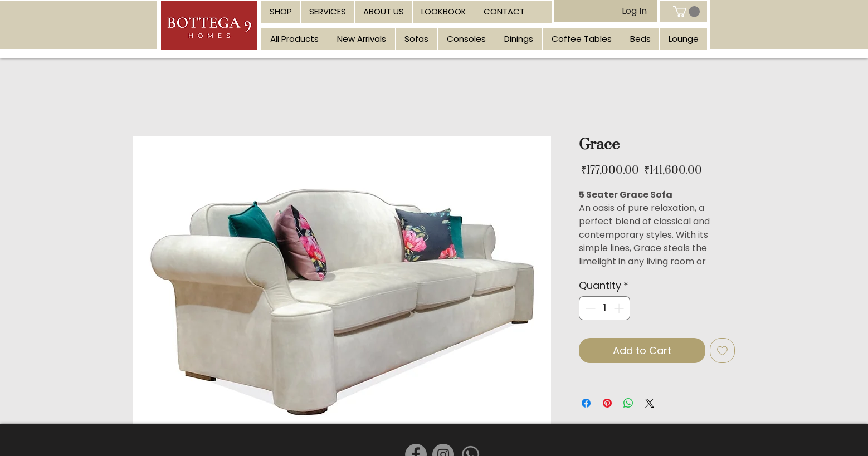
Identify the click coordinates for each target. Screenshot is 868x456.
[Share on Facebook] (586, 403)
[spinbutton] (604, 308)
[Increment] (620, 308)
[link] (686, 12)
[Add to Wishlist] (722, 350)
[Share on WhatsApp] (628, 403)
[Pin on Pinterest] (607, 403)
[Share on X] (650, 403)
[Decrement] (589, 308)
